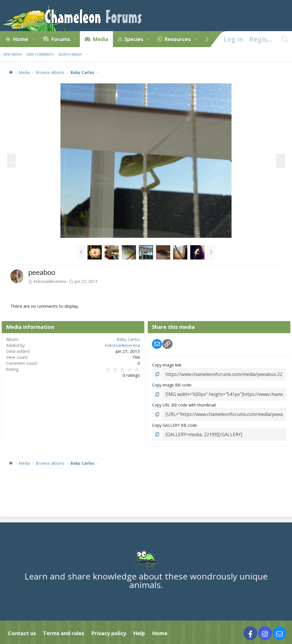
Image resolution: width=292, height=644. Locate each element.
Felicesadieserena (50, 281)
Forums (61, 39)
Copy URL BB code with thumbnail (184, 403)
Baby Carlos (128, 339)
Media (101, 39)
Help (139, 630)
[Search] (285, 39)
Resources (177, 39)
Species (134, 39)
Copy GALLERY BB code (174, 423)
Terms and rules (64, 630)
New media (13, 54)
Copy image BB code (172, 384)
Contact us (22, 630)
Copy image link (167, 365)
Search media (70, 54)
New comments (40, 54)
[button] (33, 39)
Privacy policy (109, 630)
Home (21, 39)
